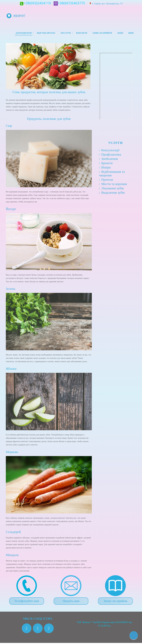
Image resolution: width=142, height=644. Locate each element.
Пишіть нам (71, 602)
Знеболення (110, 160)
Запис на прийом (101, 33)
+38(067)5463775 (70, 3)
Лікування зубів (113, 189)
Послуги (64, 33)
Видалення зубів (113, 193)
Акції (120, 33)
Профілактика (111, 155)
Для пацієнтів (22, 33)
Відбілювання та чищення (112, 174)
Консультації (110, 151)
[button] (134, 635)
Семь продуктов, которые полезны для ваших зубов (49, 93)
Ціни (131, 33)
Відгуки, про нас (44, 33)
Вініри (106, 168)
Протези (107, 180)
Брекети (107, 164)
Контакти (80, 33)
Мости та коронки (114, 185)
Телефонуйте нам (27, 602)
